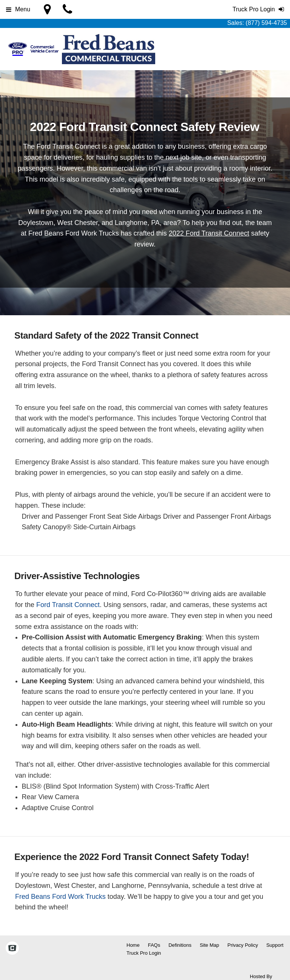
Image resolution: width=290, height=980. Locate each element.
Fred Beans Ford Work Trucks (60, 897)
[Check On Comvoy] (12, 949)
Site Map (209, 945)
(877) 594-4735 (266, 23)
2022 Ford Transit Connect (209, 233)
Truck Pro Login (144, 953)
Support (275, 945)
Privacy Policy (243, 945)
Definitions (180, 945)
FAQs (154, 945)
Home (133, 945)
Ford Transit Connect (68, 605)
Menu (18, 9)
